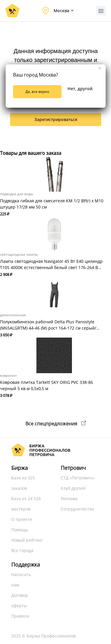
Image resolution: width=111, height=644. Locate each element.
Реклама (69, 498)
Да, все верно (37, 92)
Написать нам (21, 580)
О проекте (22, 519)
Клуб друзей (73, 488)
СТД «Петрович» (77, 478)
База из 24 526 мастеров (26, 504)
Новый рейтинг (27, 540)
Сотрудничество (77, 509)
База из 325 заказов (23, 483)
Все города (22, 550)
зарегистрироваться (56, 119)
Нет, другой (80, 89)
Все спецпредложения (56, 424)
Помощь (20, 530)
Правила (20, 616)
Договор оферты (20, 600)
